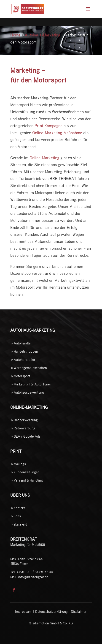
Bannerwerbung (26, 420)
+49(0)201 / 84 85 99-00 (35, 572)
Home (15, 35)
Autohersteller (25, 360)
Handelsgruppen (26, 352)
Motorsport (22, 376)
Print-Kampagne (48, 126)
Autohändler (23, 343)
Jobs (17, 516)
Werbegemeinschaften (30, 368)
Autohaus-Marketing (42, 35)
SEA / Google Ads (27, 437)
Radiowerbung (24, 428)
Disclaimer (79, 612)
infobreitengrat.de (33, 577)
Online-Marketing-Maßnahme (57, 133)
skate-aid (20, 525)
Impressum (23, 612)
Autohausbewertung (29, 393)
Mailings (20, 464)
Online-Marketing (44, 158)
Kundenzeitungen (27, 472)
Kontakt (19, 508)
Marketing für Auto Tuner (32, 384)
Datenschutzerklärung (51, 612)
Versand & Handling (28, 481)
